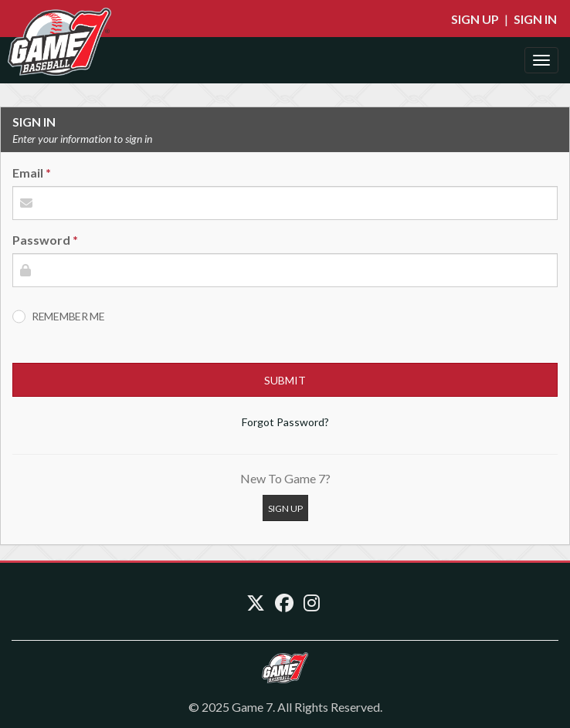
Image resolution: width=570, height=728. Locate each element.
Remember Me (68, 316)
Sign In (535, 19)
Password (41, 240)
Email (28, 173)
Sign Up (475, 19)
